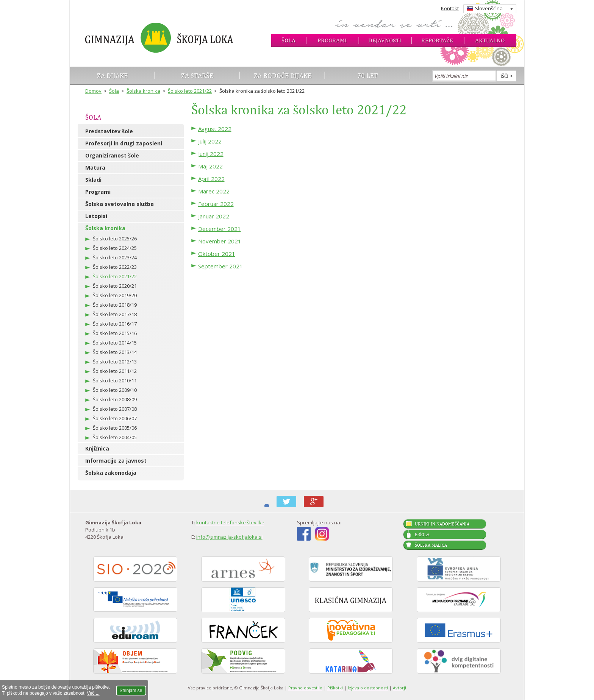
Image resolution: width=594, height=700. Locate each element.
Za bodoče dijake (283, 76)
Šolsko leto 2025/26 (115, 239)
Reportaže (437, 40)
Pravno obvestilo (305, 688)
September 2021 (220, 266)
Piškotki (335, 688)
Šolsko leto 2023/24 (115, 257)
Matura (95, 168)
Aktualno (490, 40)
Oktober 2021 (217, 254)
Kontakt (450, 8)
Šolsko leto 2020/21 (115, 286)
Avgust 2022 (215, 129)
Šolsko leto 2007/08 (115, 409)
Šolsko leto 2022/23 (115, 267)
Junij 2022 (211, 154)
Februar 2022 (216, 204)
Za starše (197, 76)
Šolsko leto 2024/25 (115, 248)
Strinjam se (131, 691)
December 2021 (220, 229)
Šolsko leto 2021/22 (190, 91)
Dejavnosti (385, 40)
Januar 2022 (214, 216)
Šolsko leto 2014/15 (115, 343)
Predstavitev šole (109, 131)
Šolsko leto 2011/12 (115, 371)
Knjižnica (97, 448)
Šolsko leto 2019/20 (115, 295)
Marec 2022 (214, 191)
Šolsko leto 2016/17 (115, 324)
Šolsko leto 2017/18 (115, 314)
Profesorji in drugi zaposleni (124, 143)
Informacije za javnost (116, 461)
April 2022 (211, 179)
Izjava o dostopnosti (368, 688)
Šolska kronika (143, 91)
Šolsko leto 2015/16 (115, 333)
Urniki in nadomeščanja (442, 524)
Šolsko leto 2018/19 (115, 305)
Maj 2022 (210, 166)
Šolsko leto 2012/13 (115, 362)
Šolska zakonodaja (111, 473)
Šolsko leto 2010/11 (115, 380)
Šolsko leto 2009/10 (115, 390)
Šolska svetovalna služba (120, 204)
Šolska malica (431, 545)
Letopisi (96, 216)
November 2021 (220, 241)
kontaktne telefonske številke (230, 522)
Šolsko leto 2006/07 (115, 418)
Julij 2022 (210, 141)
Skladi (93, 180)
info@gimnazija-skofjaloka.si (229, 537)
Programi (332, 40)
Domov (93, 91)
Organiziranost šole (112, 155)
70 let (368, 76)
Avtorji (399, 688)
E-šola (422, 535)
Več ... (93, 693)
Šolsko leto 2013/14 (115, 352)
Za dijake (112, 76)
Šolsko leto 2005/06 (115, 428)
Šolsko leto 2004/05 (115, 437)
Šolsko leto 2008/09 (115, 399)
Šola (288, 40)
